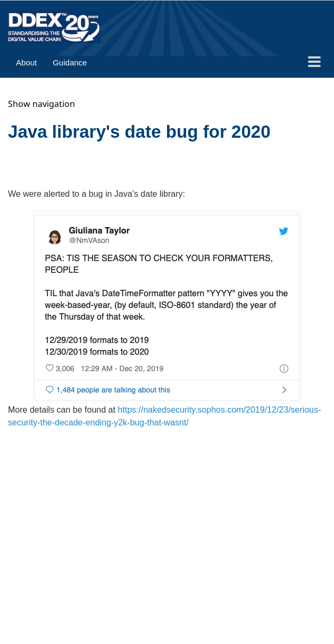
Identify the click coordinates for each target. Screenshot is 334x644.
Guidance (70, 62)
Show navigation (41, 104)
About (26, 62)
